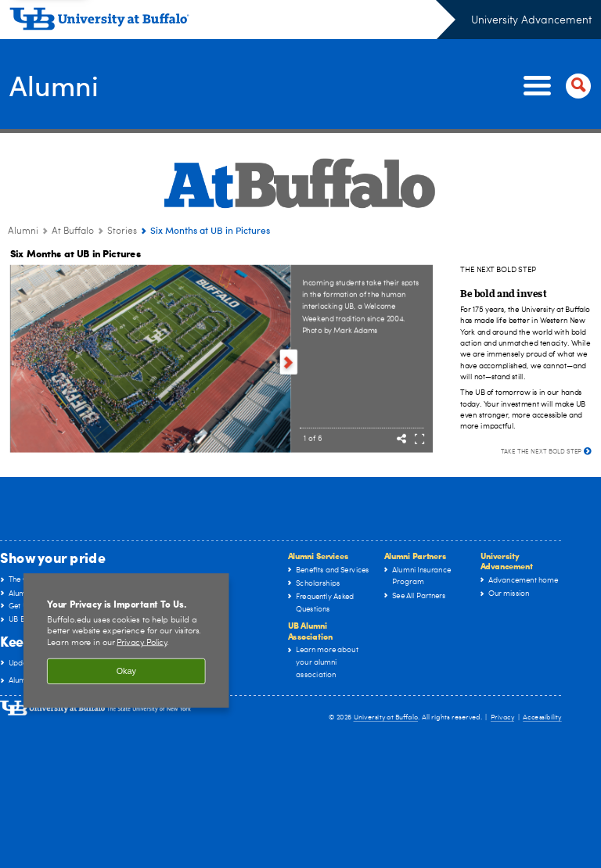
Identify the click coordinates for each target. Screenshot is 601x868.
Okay (126, 671)
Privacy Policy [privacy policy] (142, 642)
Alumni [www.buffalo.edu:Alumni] (23, 231)
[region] (126, 640)
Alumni (54, 84)
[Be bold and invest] (503, 292)
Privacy (502, 717)
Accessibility (542, 717)
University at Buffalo (386, 717)
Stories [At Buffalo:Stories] (122, 231)
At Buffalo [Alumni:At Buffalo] (73, 231)
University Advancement (531, 20)
